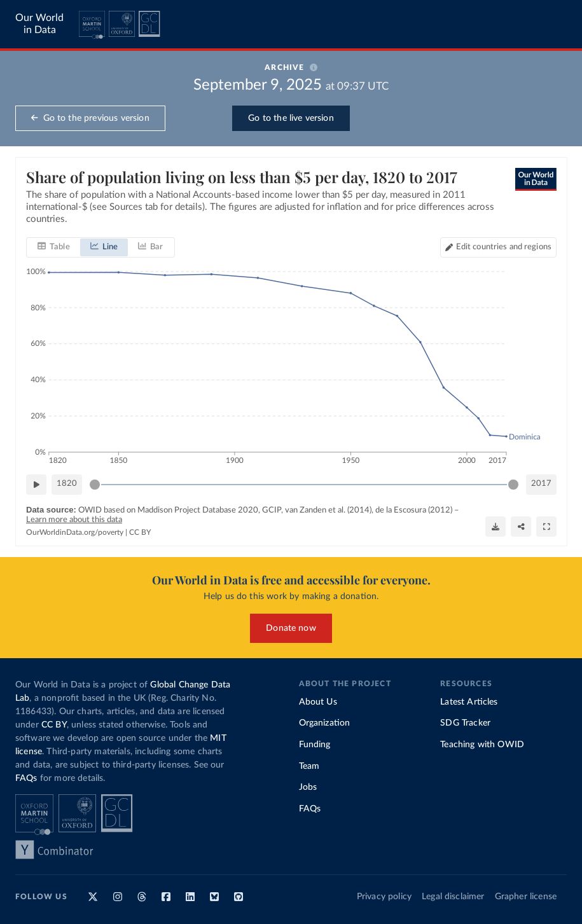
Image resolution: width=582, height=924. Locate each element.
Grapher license (526, 897)
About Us (318, 702)
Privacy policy (384, 897)
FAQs (26, 778)
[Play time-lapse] (36, 485)
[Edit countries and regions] (498, 247)
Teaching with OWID (482, 745)
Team (309, 766)
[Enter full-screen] (546, 527)
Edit (503, 247)
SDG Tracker (465, 723)
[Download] (495, 527)
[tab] (54, 247)
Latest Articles (469, 702)
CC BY (140, 532)
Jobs (308, 787)
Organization (325, 723)
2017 (541, 484)
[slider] (95, 485)
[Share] (521, 527)
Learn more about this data (74, 520)
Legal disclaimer (453, 897)
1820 (67, 484)
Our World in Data (39, 24)
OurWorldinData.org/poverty (75, 532)
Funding (315, 745)
